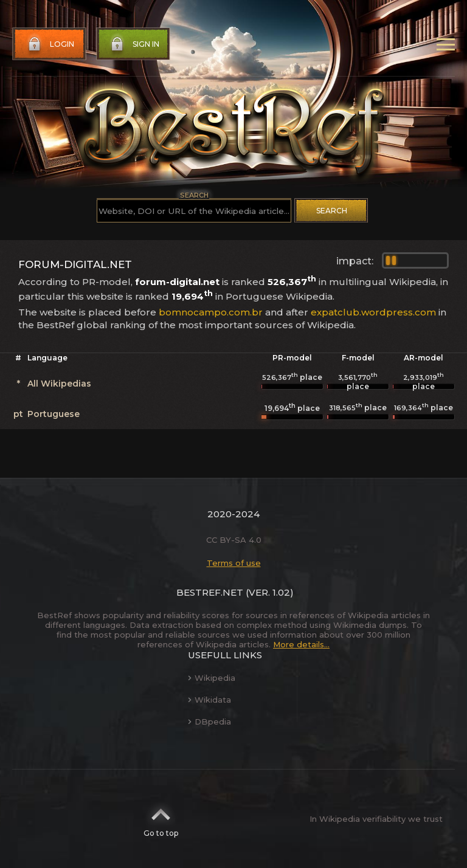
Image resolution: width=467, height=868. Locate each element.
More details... (301, 644)
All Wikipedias (59, 384)
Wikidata (209, 700)
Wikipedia (212, 678)
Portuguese (54, 414)
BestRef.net (210, 592)
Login (50, 44)
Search (332, 211)
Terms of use (234, 563)
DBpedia (209, 722)
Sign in (134, 44)
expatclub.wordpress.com (373, 312)
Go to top (161, 819)
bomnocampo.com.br (211, 312)
